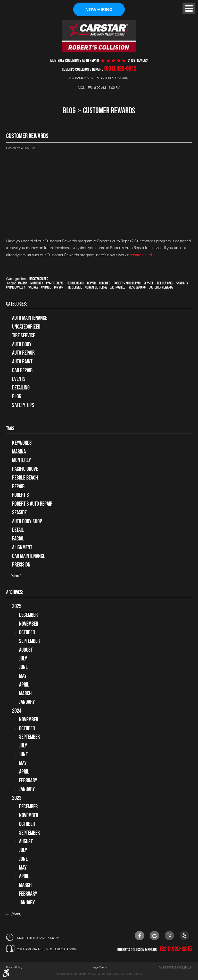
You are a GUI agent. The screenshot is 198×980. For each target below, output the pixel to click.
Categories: (16, 304)
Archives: (15, 592)
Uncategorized (39, 279)
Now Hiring (99, 10)
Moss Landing (137, 287)
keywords (22, 443)
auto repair (23, 353)
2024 (17, 711)
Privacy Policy (14, 967)
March (25, 693)
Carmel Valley (16, 287)
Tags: (11, 428)
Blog (69, 110)
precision (21, 564)
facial (18, 538)
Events (19, 379)
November (29, 624)
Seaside (149, 283)
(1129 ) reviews (138, 61)
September (29, 641)
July (23, 658)
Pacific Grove (55, 283)
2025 (17, 606)
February (28, 780)
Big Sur (59, 287)
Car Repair (22, 370)
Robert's (105, 283)
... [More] (14, 576)
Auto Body (22, 344)
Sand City (182, 283)
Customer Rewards (109, 110)
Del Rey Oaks (165, 283)
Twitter (169, 936)
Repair (91, 283)
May (23, 676)
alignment (22, 547)
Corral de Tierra (96, 287)
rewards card (141, 255)
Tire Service (74, 287)
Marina (23, 283)
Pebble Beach (75, 283)
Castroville (118, 287)
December (28, 615)
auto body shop (27, 521)
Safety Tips (23, 405)
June (23, 667)
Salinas (33, 287)
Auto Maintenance (30, 318)
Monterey (37, 283)
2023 (17, 798)
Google (154, 936)
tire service (24, 335)
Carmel (46, 287)
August (26, 650)
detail (18, 530)
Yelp (184, 936)
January (27, 702)
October (27, 632)
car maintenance (29, 556)
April (24, 684)
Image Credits (99, 967)
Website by (175, 967)
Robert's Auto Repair (127, 283)
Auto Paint (22, 361)
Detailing (21, 388)
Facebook (139, 936)
